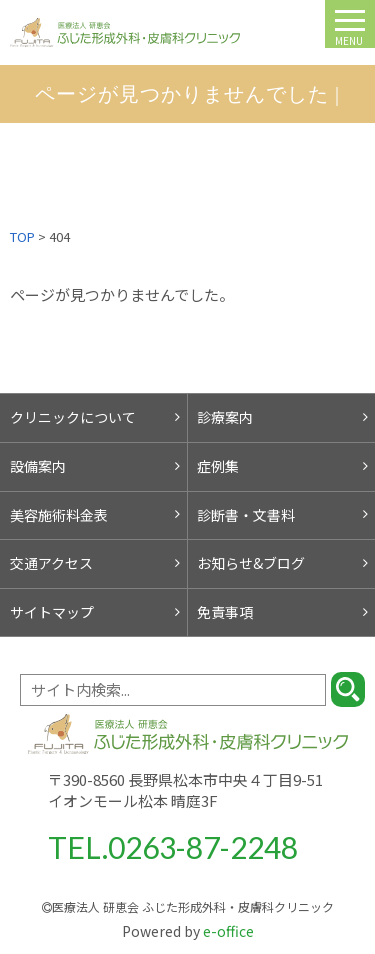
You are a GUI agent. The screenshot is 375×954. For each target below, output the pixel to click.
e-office (188, 931)
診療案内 (225, 417)
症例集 (218, 466)
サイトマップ (52, 612)
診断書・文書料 (246, 515)
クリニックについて (73, 417)
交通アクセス (51, 563)
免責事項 (225, 612)
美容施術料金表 (59, 515)
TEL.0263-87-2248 (173, 847)
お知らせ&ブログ (251, 563)
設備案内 (38, 466)
